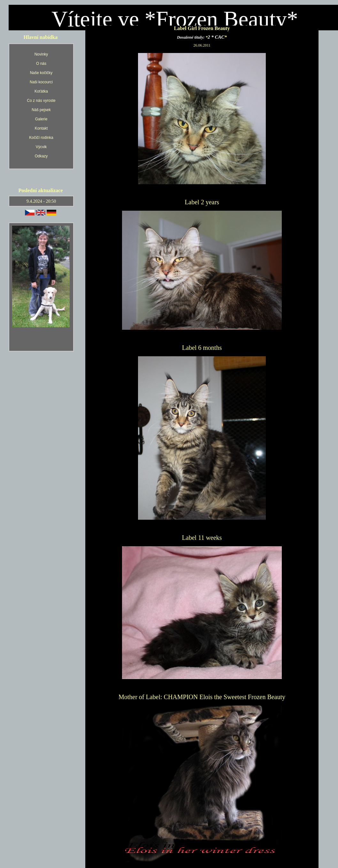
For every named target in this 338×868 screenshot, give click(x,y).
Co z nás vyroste (41, 101)
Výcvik (41, 147)
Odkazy (41, 156)
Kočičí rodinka (41, 138)
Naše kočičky (41, 73)
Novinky (41, 54)
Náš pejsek (41, 110)
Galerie (41, 119)
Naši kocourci (41, 82)
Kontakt (41, 128)
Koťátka (41, 91)
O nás (41, 64)
